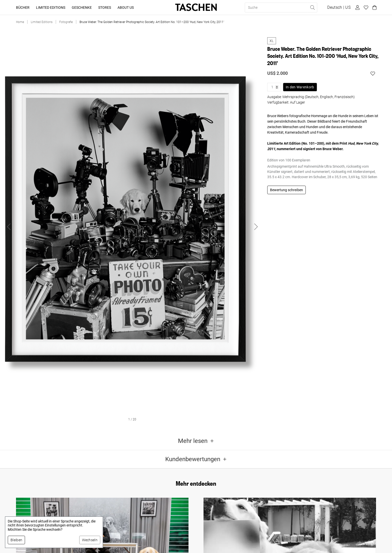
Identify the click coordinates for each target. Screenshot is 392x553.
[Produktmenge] (274, 87)
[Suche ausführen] (312, 8)
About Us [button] (126, 8)
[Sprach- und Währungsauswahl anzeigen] (339, 8)
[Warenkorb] (374, 8)
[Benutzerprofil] (357, 8)
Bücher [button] (23, 8)
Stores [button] (105, 8)
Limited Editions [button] (51, 8)
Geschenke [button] (82, 8)
